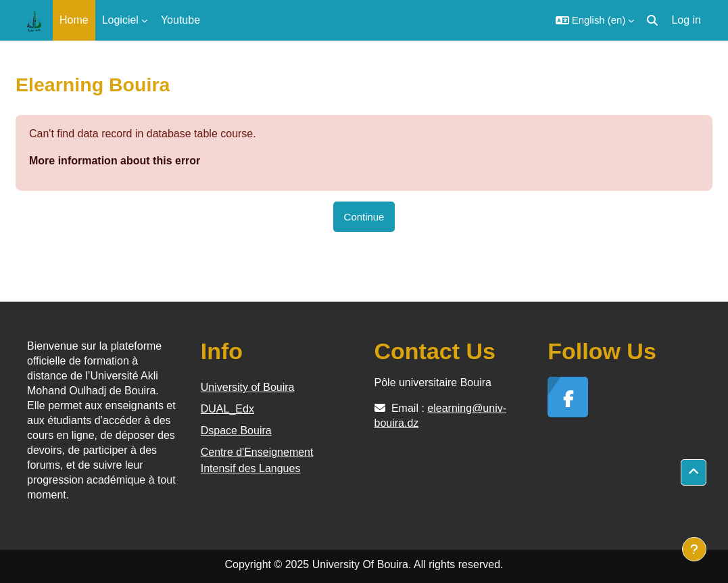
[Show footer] (694, 549)
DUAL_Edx (227, 409)
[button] (595, 20)
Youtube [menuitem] (180, 20)
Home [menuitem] (74, 20)
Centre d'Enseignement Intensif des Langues (257, 460)
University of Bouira (248, 387)
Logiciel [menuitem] (120, 20)
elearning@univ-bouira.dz (441, 416)
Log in (686, 20)
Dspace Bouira (236, 430)
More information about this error (115, 161)
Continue (364, 217)
